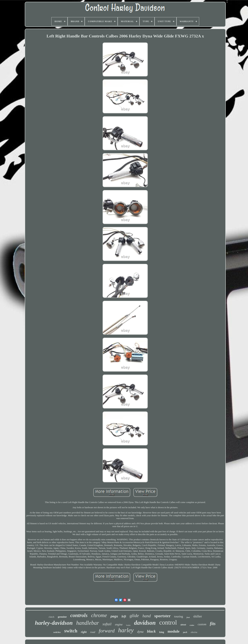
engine (119, 624)
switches (57, 632)
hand (147, 616)
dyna (140, 632)
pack (185, 632)
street (183, 625)
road (93, 632)
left (124, 616)
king (162, 632)
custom (202, 624)
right (84, 632)
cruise (192, 625)
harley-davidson (54, 623)
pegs (114, 616)
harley (126, 630)
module (174, 631)
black (151, 631)
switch (71, 631)
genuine (62, 617)
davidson (145, 623)
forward (107, 631)
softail (107, 624)
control (168, 623)
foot (188, 617)
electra (194, 632)
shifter (198, 616)
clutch (51, 617)
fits (213, 624)
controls (79, 615)
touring (179, 616)
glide (134, 616)
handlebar (88, 623)
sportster (162, 616)
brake (128, 625)
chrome (99, 615)
